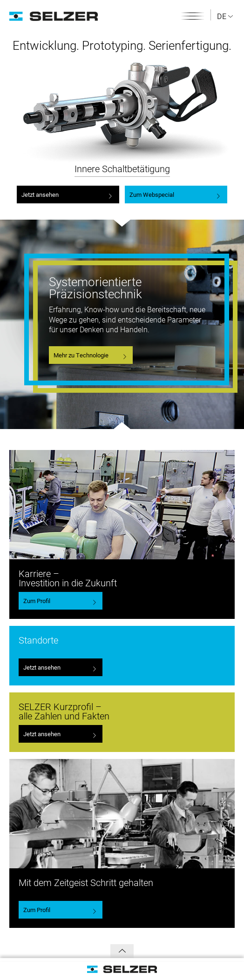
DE (225, 16)
